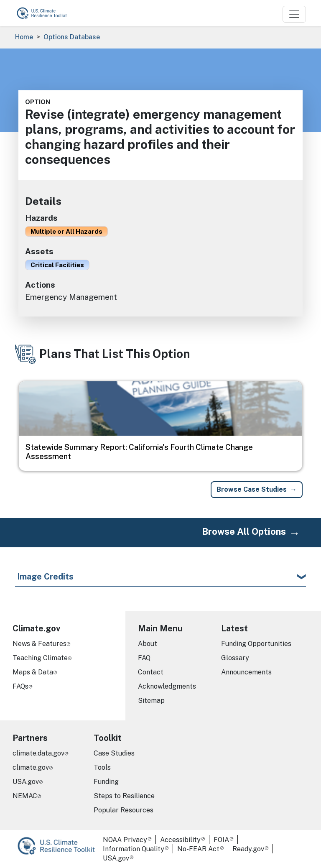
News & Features (39, 644)
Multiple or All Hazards (66, 231)
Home (24, 37)
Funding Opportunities (256, 644)
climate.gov (31, 767)
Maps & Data (33, 672)
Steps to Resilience (124, 796)
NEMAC (25, 796)
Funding (106, 782)
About (148, 644)
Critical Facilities (57, 265)
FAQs (20, 686)
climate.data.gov (38, 753)
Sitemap (151, 701)
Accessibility (180, 840)
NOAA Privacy (125, 840)
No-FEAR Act (198, 849)
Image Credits (45, 577)
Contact (151, 672)
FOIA (221, 840)
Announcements (246, 672)
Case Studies (114, 753)
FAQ (144, 658)
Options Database (72, 37)
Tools (102, 767)
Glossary (235, 658)
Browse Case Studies (252, 489)
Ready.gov (248, 849)
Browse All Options (244, 531)
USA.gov (26, 782)
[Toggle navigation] (294, 14)
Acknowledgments (167, 686)
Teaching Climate (40, 658)
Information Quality (134, 849)
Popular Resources (124, 810)
